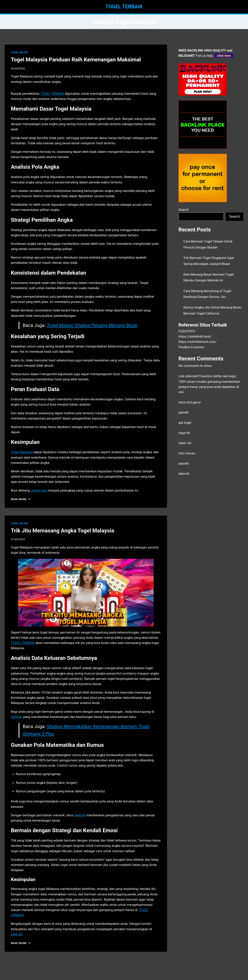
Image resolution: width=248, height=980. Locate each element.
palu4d (183, 412)
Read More (21, 499)
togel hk (184, 433)
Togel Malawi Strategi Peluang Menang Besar (92, 325)
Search (183, 210)
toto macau (187, 453)
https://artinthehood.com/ (198, 342)
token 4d (185, 443)
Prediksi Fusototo (191, 347)
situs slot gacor (190, 402)
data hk (184, 474)
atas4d (183, 463)
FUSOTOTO (187, 331)
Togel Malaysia (22, 452)
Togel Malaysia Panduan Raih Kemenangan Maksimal (76, 60)
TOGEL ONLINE (19, 52)
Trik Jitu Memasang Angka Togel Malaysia (62, 531)
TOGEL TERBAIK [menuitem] (52, 94)
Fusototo (206, 376)
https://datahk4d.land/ (195, 336)
